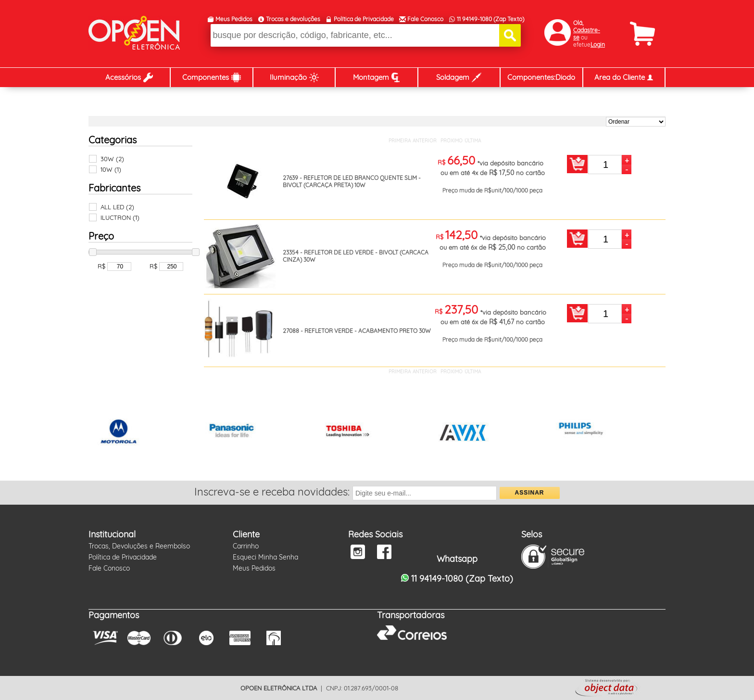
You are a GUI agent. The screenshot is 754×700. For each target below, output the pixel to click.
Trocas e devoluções (293, 19)
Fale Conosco (425, 19)
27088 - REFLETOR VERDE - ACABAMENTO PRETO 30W (357, 331)
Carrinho (246, 546)
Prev (101, 433)
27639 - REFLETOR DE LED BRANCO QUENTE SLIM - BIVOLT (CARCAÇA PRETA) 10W (352, 181)
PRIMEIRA (400, 141)
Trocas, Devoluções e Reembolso (139, 546)
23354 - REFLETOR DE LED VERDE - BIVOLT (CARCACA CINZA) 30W (356, 256)
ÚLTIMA (473, 141)
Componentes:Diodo (541, 77)
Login (598, 45)
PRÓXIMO (452, 141)
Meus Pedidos (234, 19)
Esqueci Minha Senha (265, 557)
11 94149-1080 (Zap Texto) (490, 19)
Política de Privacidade (364, 19)
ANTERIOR (425, 141)
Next (653, 433)
